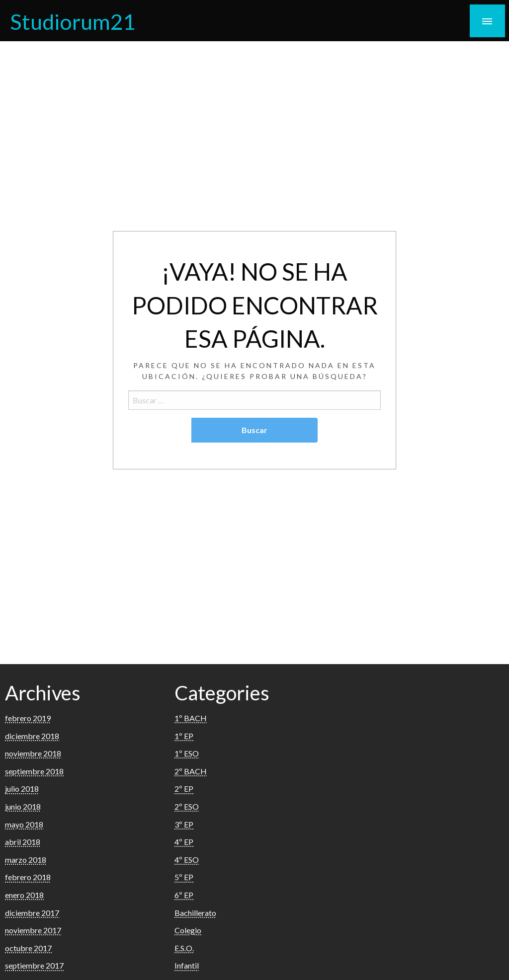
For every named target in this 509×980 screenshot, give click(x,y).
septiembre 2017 (34, 965)
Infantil (187, 965)
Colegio (188, 930)
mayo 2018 (24, 824)
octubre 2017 (28, 948)
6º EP (184, 895)
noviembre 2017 (33, 930)
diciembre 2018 (32, 736)
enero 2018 (24, 895)
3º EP (184, 824)
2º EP (184, 789)
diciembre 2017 (32, 913)
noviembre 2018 (33, 753)
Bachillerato (195, 913)
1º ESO (187, 753)
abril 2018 (23, 842)
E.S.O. (184, 948)
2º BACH (191, 771)
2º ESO (187, 806)
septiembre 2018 (34, 771)
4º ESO (187, 860)
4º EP (184, 842)
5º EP (184, 877)
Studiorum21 (73, 21)
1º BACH (191, 718)
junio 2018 (23, 806)
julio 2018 (22, 789)
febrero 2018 (28, 877)
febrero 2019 (28, 718)
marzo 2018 (26, 860)
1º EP (184, 736)
